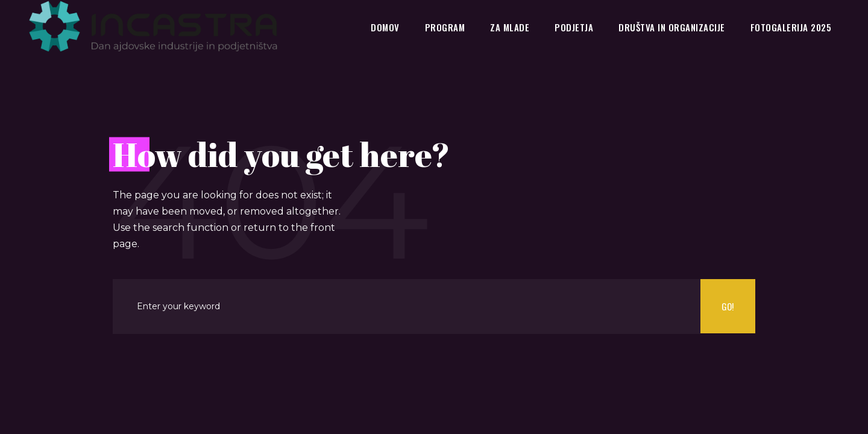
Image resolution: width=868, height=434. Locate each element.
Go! (728, 306)
